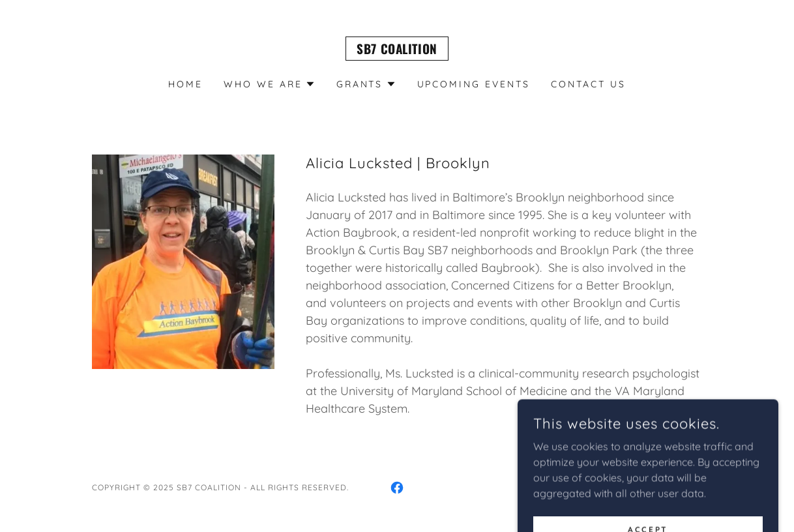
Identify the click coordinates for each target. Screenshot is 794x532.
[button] (270, 84)
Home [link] (185, 84)
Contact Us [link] (588, 84)
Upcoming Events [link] (474, 84)
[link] (397, 50)
